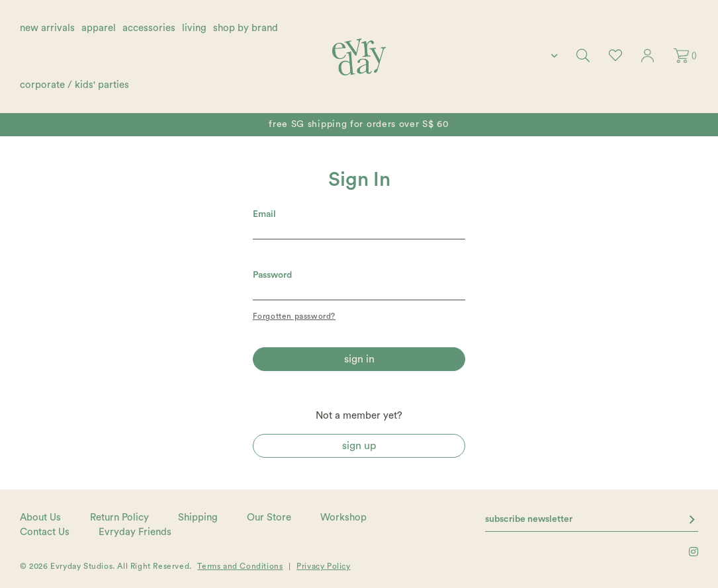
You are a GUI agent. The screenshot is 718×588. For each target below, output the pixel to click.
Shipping (198, 518)
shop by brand (246, 28)
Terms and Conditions (240, 566)
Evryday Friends (135, 532)
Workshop (343, 518)
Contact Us (45, 532)
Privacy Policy (323, 566)
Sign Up (359, 446)
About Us (40, 518)
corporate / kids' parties (74, 85)
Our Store (269, 518)
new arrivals (47, 28)
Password (272, 275)
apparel (99, 28)
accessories (149, 28)
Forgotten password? (294, 316)
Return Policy (119, 518)
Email (264, 214)
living (194, 28)
